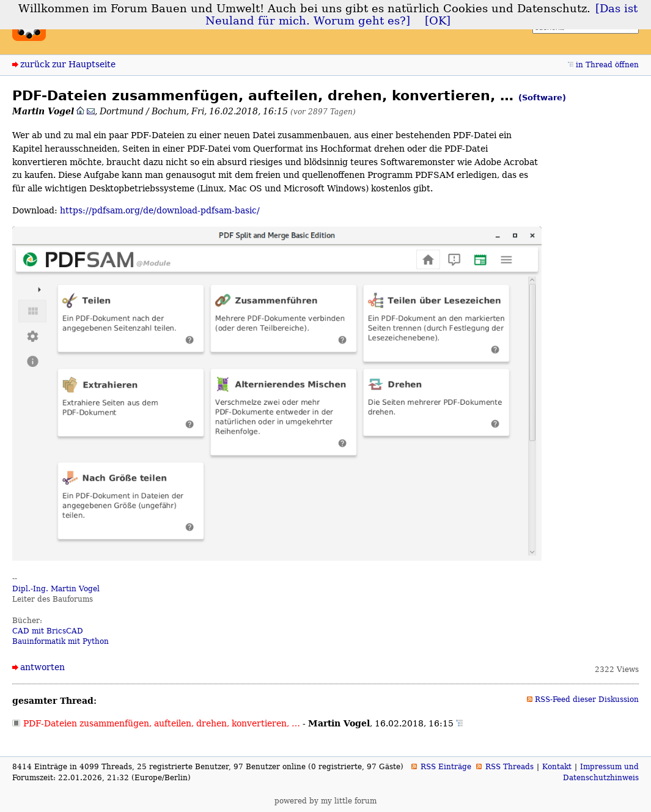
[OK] (438, 21)
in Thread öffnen (607, 65)
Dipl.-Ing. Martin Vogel (56, 589)
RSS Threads (509, 767)
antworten (42, 667)
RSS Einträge (446, 767)
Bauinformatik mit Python (61, 641)
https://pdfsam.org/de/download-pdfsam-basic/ (160, 210)
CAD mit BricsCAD (48, 631)
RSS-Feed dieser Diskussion (587, 699)
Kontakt (557, 767)
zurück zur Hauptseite (68, 64)
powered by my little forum (325, 801)
